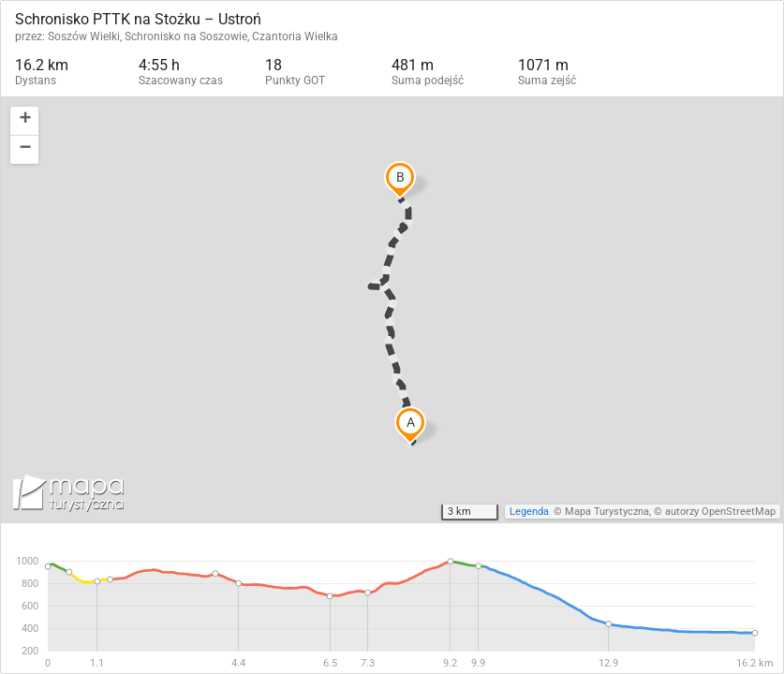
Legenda (529, 512)
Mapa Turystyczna (607, 512)
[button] (24, 121)
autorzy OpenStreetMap (720, 512)
